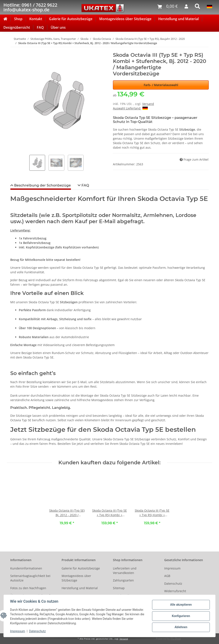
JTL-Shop (176, 639)
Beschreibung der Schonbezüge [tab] (42, 185)
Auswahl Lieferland (130, 108)
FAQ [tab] (85, 185)
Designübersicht (17, 27)
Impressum (172, 568)
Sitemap (119, 588)
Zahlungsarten (123, 580)
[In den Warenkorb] (14, 50)
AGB (167, 576)
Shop (18, 19)
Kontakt (36, 19)
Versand (148, 104)
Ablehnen (180, 627)
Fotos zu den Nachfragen (28, 588)
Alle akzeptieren (180, 605)
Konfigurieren (180, 616)
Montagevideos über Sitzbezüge (125, 19)
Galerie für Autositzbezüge (71, 19)
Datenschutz (173, 583)
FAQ (40, 27)
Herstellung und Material (178, 19)
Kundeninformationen (26, 568)
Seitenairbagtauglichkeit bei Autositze (30, 578)
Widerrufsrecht (175, 591)
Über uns (58, 27)
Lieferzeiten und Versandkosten (125, 571)
